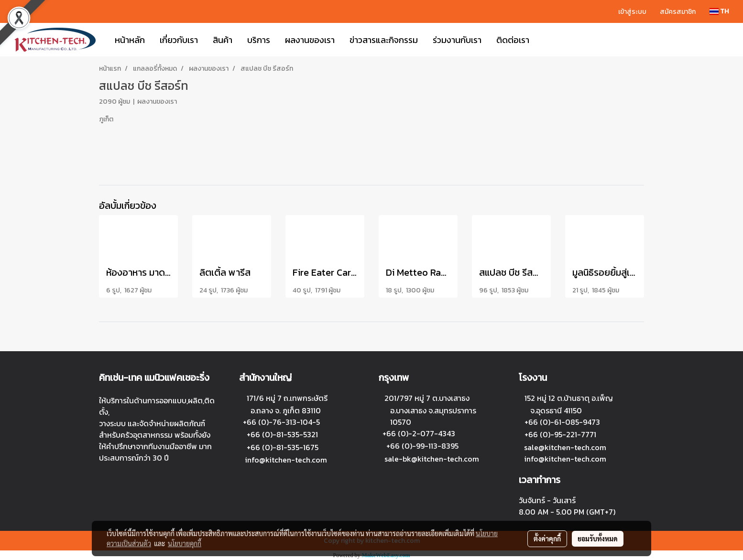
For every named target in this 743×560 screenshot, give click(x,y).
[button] (545, 40)
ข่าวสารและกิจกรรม (384, 40)
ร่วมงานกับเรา (457, 40)
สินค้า (223, 40)
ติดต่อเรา (513, 40)
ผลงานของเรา (310, 40)
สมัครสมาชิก (678, 12)
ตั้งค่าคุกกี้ (547, 538)
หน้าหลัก (130, 40)
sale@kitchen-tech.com (565, 447)
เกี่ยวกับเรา (179, 40)
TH (719, 11)
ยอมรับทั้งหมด (598, 538)
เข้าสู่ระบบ (632, 12)
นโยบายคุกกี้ (185, 543)
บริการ (259, 40)
